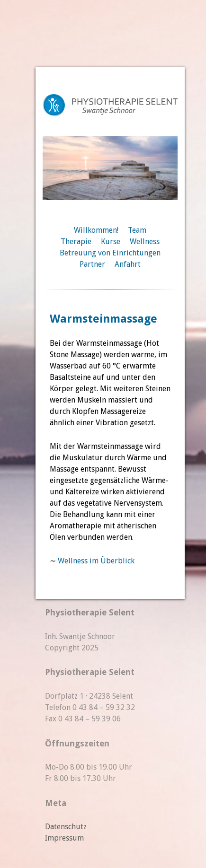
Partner (92, 264)
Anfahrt (128, 264)
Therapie (76, 241)
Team (137, 230)
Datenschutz (66, 827)
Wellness (145, 241)
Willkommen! (96, 230)
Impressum (64, 838)
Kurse (111, 241)
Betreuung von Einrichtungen (110, 253)
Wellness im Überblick (96, 561)
